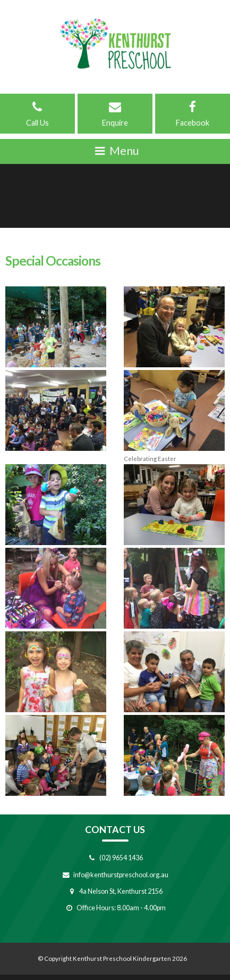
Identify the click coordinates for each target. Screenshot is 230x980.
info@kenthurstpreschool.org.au (121, 875)
